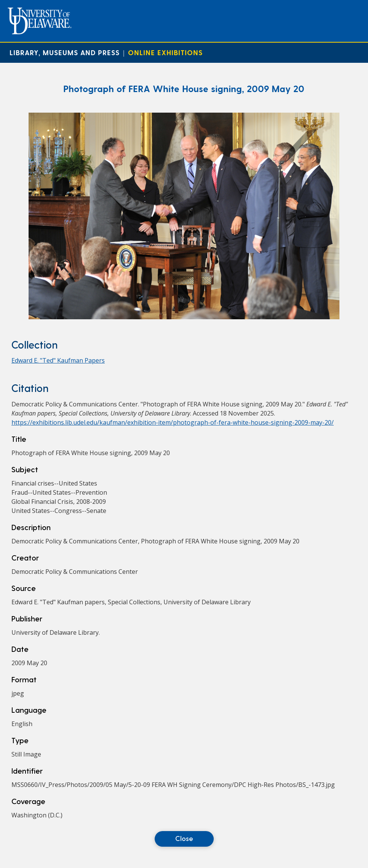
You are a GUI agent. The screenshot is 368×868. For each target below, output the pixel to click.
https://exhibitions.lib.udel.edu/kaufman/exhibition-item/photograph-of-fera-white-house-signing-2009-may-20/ (173, 422)
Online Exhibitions (165, 52)
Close (184, 838)
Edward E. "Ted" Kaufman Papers (58, 360)
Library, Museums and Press (65, 52)
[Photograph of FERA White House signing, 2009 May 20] (184, 317)
